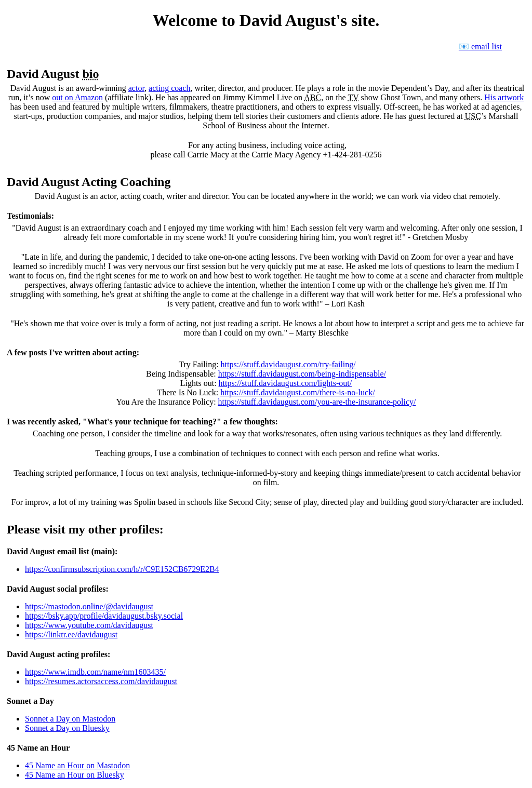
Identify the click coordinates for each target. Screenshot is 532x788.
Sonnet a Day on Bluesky (67, 728)
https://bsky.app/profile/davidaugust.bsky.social (104, 616)
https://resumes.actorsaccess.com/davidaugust (101, 681)
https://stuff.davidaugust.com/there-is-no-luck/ (297, 392)
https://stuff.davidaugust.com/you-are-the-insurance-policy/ (317, 402)
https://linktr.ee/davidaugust (71, 635)
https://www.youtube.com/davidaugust (89, 625)
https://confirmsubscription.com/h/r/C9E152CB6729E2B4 (122, 569)
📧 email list (480, 46)
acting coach (169, 88)
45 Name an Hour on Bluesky (75, 775)
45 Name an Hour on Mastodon (77, 765)
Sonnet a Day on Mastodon (70, 719)
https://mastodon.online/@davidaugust (89, 606)
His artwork (504, 97)
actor (136, 88)
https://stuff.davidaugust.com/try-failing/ (288, 364)
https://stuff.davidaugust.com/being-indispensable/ (302, 374)
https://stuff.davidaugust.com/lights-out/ (285, 383)
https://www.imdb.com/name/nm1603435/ (95, 672)
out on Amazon (77, 97)
